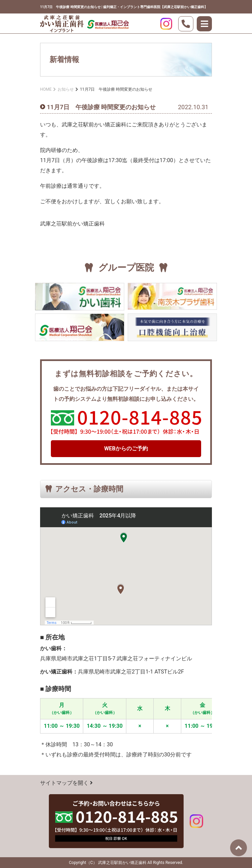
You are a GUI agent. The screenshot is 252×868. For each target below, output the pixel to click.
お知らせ (66, 89)
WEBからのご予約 (126, 448)
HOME (46, 89)
